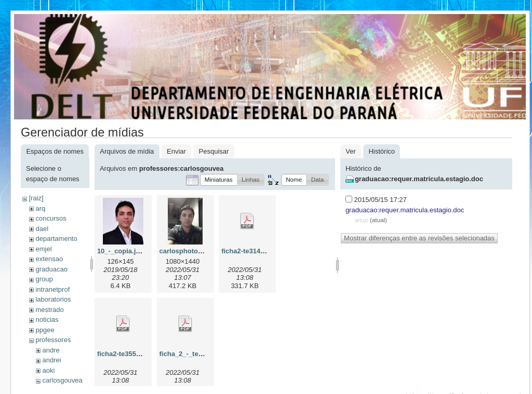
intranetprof (52, 289)
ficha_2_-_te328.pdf (191, 354)
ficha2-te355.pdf (123, 354)
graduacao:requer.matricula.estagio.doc (419, 179)
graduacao (51, 269)
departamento (56, 239)
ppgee (45, 330)
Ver (351, 151)
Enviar (176, 151)
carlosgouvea (62, 380)
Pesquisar (214, 151)
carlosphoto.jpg (185, 251)
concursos (51, 218)
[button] (219, 180)
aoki (48, 370)
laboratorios (53, 299)
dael (42, 229)
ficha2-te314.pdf (247, 251)
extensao (49, 259)
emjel (43, 249)
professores (53, 340)
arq (40, 208)
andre (51, 350)
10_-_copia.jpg (121, 251)
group (44, 279)
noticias (47, 320)
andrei (51, 360)
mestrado (49, 310)
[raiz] (36, 198)
